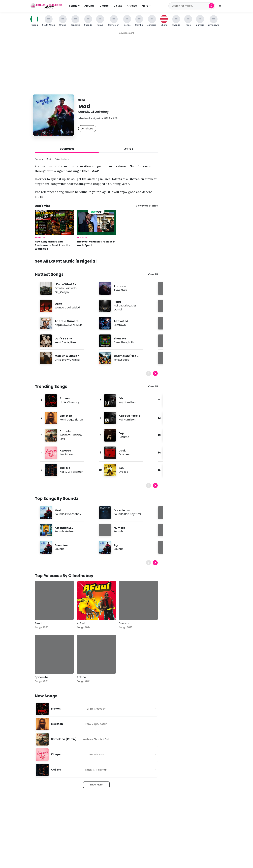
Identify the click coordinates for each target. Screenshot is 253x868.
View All (153, 274)
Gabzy (69, 531)
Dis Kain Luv (122, 510)
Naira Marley (122, 306)
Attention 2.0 (64, 528)
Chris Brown (63, 360)
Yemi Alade (62, 342)
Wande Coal (63, 308)
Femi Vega (67, 420)
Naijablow (61, 325)
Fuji (121, 433)
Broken (65, 398)
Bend (38, 623)
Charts (104, 6)
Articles (132, 6)
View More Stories (147, 206)
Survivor (124, 623)
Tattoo (81, 677)
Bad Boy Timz (133, 514)
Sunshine (61, 545)
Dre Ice (123, 472)
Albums (89, 6)
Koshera (65, 435)
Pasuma (124, 437)
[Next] (155, 373)
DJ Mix (118, 6)
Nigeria (97, 118)
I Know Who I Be (65, 284)
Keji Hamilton (127, 402)
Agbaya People (129, 416)
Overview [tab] (67, 149)
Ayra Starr (120, 290)
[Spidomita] (54, 654)
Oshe (58, 304)
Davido (59, 288)
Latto (132, 342)
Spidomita (41, 677)
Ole (121, 398)
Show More (96, 785)
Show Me (120, 339)
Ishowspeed (122, 360)
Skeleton (66, 416)
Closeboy (73, 402)
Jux (62, 454)
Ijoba (117, 302)
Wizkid (76, 308)
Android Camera (67, 321)
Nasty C (65, 472)
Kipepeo (65, 451)
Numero (119, 528)
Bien (73, 342)
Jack (122, 451)
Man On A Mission (67, 356)
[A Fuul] (96, 600)
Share (87, 129)
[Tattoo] (96, 654)
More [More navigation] (147, 6)
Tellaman (77, 472)
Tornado (120, 286)
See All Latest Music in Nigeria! (66, 261)
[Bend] (54, 600)
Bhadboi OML (102, 739)
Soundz (84, 112)
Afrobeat (84, 118)
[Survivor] (138, 600)
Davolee (124, 454)
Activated (121, 321)
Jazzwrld (71, 288)
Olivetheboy (100, 112)
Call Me (65, 468)
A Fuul (81, 623)
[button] (220, 6)
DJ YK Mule (75, 325)
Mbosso (70, 454)
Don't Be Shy (63, 339)
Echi (122, 468)
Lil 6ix (63, 402)
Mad (58, 510)
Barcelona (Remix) (64, 739)
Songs (74, 6)
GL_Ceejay (62, 292)
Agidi (118, 545)
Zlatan (79, 420)
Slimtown (120, 325)
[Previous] (149, 373)
